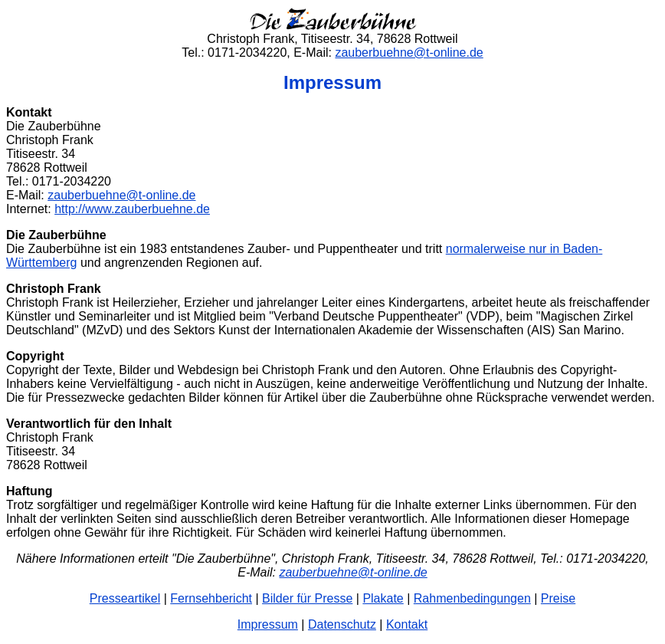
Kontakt (407, 624)
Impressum (268, 624)
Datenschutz (342, 624)
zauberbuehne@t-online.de (409, 53)
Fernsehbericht (211, 598)
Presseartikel (125, 598)
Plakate (383, 598)
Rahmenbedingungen (472, 598)
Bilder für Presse (307, 598)
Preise (558, 598)
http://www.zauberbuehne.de (132, 209)
